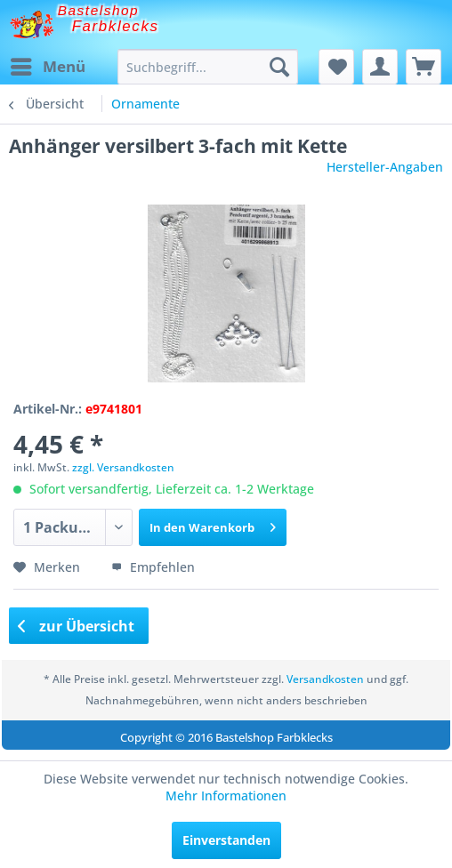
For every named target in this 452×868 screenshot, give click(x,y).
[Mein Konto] (380, 67)
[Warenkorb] (424, 67)
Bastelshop (99, 10)
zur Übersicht (77, 626)
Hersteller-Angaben (385, 167)
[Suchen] (279, 67)
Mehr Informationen (226, 796)
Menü (48, 64)
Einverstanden (226, 840)
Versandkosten (325, 679)
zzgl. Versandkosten (123, 467)
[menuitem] (47, 67)
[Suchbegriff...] (208, 67)
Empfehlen (153, 567)
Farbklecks (116, 26)
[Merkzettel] (336, 67)
